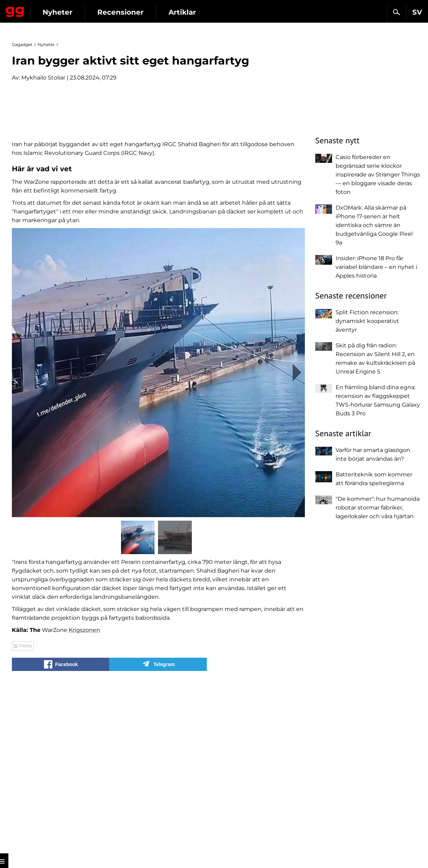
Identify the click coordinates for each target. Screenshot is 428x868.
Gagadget (47, 9)
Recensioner (184, 12)
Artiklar (246, 12)
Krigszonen (84, 795)
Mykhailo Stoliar (43, 78)
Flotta (25, 811)
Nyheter (121, 12)
